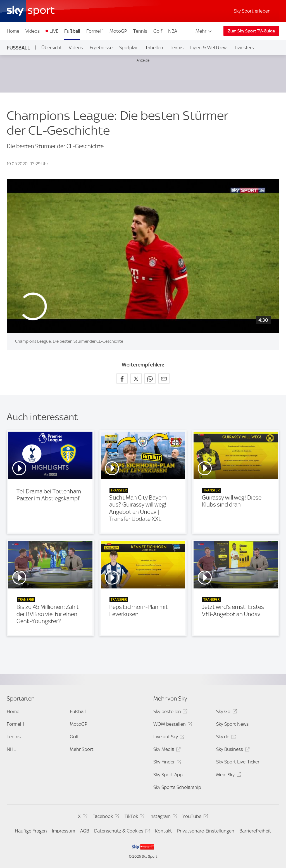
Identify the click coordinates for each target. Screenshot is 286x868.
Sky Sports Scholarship (177, 787)
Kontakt (164, 831)
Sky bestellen (170, 712)
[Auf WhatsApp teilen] (150, 379)
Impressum (64, 831)
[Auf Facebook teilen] (122, 379)
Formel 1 (95, 31)
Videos (33, 31)
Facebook (105, 817)
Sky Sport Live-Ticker (238, 762)
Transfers (244, 48)
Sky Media (166, 750)
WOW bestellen (172, 725)
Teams (177, 48)
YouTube (194, 817)
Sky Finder (166, 763)
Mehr (204, 31)
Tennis (140, 31)
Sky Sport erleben (252, 11)
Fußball (72, 31)
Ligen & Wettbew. (209, 48)
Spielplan (129, 48)
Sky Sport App (168, 775)
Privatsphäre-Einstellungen (206, 831)
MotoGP (118, 31)
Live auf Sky (168, 738)
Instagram (162, 817)
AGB (85, 831)
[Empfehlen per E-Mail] (164, 379)
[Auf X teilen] (136, 379)
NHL (11, 749)
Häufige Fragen (31, 831)
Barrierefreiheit (255, 831)
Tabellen (154, 48)
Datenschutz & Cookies (121, 832)
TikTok (134, 817)
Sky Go (226, 712)
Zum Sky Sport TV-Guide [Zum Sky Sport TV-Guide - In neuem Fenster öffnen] (251, 31)
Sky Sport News (232, 724)
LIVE (54, 31)
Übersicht (52, 48)
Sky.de (225, 738)
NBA (173, 31)
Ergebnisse (101, 48)
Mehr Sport (82, 749)
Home (13, 31)
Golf (158, 31)
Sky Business (232, 750)
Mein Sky (228, 776)
